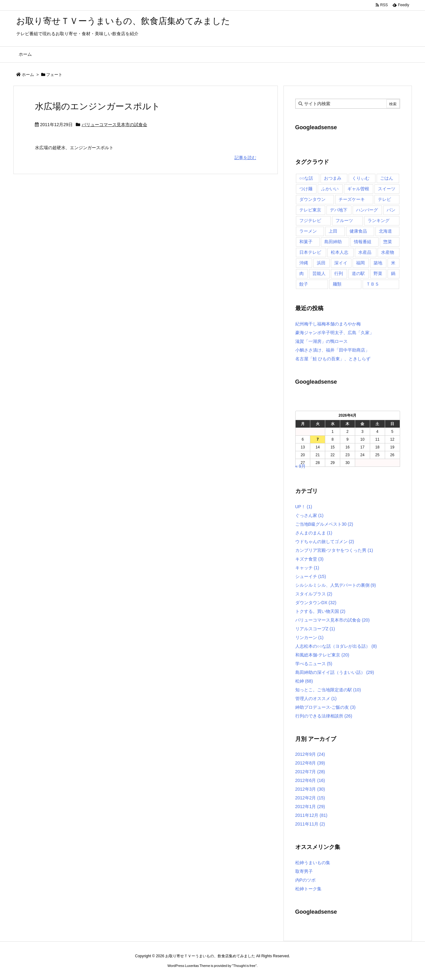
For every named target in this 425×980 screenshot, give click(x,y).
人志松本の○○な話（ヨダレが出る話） (336, 646)
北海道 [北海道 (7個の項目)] (385, 231)
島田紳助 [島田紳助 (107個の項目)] (333, 242)
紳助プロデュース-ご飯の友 (326, 707)
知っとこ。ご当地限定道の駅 (328, 690)
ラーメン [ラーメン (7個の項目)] (308, 231)
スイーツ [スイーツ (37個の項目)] (387, 189)
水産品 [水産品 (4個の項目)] (365, 252)
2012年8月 (310, 763)
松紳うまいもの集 (313, 863)
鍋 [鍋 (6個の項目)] (393, 273)
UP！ (304, 507)
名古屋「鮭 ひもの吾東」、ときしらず (333, 359)
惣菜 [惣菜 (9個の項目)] (388, 242)
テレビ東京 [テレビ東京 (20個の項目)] (310, 210)
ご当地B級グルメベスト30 (324, 524)
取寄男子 (304, 871)
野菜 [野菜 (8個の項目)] (378, 273)
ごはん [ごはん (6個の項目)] (387, 178)
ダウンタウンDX (316, 603)
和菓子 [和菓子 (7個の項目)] (306, 242)
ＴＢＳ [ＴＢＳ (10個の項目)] (373, 284)
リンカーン (309, 637)
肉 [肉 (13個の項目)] (302, 273)
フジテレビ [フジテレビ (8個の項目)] (310, 220)
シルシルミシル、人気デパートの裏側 (336, 585)
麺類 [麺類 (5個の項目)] (337, 284)
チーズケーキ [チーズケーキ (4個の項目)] (352, 199)
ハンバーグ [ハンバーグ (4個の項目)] (367, 210)
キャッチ (307, 568)
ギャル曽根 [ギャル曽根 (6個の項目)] (358, 189)
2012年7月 (310, 772)
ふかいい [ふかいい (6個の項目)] (330, 189)
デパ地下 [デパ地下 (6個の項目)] (339, 210)
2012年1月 (310, 807)
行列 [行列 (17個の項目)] (339, 273)
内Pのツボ (305, 880)
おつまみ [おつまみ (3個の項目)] (333, 178)
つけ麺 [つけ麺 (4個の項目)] (306, 189)
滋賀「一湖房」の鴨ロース (321, 341)
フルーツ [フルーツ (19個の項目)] (344, 220)
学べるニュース (314, 664)
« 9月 (300, 466)
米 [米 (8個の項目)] (393, 263)
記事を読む (245, 158)
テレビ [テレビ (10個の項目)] (384, 199)
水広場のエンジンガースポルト (98, 106)
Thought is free (244, 966)
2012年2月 (310, 798)
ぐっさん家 (309, 515)
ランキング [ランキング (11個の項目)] (379, 220)
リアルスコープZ (315, 629)
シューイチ (311, 576)
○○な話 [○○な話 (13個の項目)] (306, 178)
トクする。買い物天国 (320, 611)
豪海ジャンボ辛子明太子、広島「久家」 (335, 333)
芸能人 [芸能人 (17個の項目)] (319, 273)
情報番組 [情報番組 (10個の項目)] (363, 242)
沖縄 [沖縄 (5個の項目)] (304, 263)
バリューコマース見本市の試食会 (114, 125)
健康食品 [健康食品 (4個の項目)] (358, 231)
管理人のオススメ (316, 698)
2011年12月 (312, 815)
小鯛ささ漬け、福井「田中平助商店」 (332, 350)
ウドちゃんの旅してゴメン (325, 542)
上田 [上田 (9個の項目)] (333, 231)
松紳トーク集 (308, 889)
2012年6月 (310, 780)
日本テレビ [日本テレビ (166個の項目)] (310, 252)
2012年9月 (310, 754)
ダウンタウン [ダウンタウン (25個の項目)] (312, 199)
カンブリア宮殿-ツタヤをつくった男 (334, 550)
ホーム (28, 75)
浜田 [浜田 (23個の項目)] (321, 263)
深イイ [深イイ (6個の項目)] (341, 263)
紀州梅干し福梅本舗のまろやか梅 (328, 324)
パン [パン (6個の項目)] (391, 210)
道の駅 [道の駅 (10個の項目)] (358, 273)
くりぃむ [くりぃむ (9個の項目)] (361, 178)
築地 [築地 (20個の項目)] (378, 263)
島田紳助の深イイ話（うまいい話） (335, 672)
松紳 (304, 681)
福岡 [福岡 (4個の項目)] (360, 263)
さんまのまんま (314, 533)
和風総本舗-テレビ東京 (322, 655)
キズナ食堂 (309, 559)
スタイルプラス (314, 594)
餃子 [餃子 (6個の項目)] (304, 284)
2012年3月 (310, 789)
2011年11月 (310, 824)
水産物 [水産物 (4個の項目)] (388, 252)
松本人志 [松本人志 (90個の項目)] (340, 252)
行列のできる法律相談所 (324, 716)
